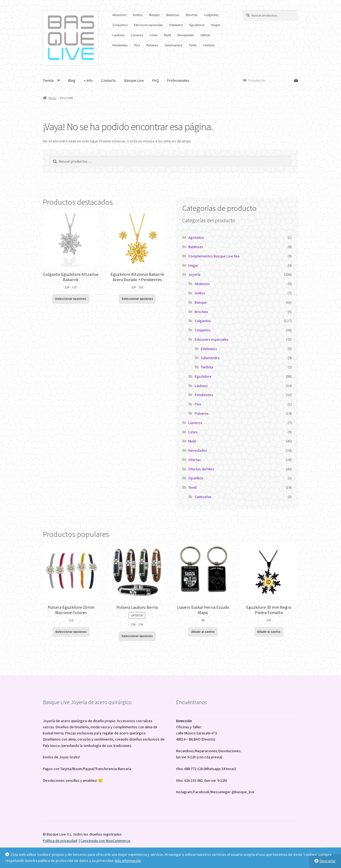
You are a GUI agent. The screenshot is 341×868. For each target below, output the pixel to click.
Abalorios (119, 15)
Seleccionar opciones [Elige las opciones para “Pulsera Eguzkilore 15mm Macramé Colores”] (71, 632)
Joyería (194, 274)
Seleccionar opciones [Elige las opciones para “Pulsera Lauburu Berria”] (137, 636)
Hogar (216, 25)
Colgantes (211, 15)
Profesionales (178, 80)
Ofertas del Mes (201, 469)
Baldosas (173, 15)
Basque (154, 15)
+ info (88, 80)
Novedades (186, 35)
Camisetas (203, 497)
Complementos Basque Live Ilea (214, 256)
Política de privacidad (60, 841)
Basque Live (134, 80)
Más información (128, 861)
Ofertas (205, 35)
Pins (137, 45)
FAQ (156, 80)
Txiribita (209, 45)
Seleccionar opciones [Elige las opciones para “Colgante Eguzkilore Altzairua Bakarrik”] (71, 299)
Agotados (196, 237)
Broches (192, 15)
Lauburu (118, 35)
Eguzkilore (197, 25)
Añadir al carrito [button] (203, 632)
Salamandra (173, 45)
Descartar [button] (328, 861)
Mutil (168, 35)
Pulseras (152, 45)
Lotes (154, 35)
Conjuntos (120, 25)
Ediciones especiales (148, 25)
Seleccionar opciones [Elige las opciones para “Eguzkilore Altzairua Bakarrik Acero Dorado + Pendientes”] (137, 299)
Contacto (109, 80)
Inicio (52, 98)
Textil (193, 45)
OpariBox (196, 478)
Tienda (48, 80)
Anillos (138, 15)
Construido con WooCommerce (105, 841)
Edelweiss (176, 25)
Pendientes (120, 45)
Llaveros (137, 35)
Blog (72, 80)
